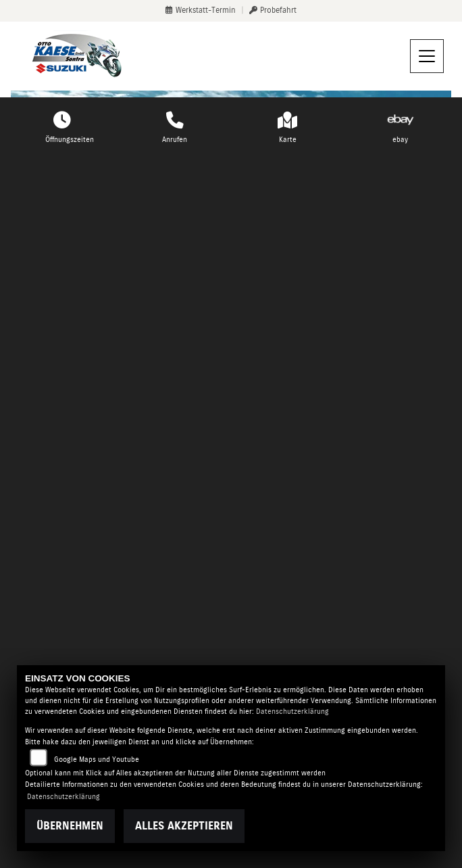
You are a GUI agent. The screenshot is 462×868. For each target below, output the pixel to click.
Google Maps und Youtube (97, 759)
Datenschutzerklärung (292, 712)
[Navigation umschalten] (427, 56)
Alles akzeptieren (184, 826)
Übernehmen (70, 826)
